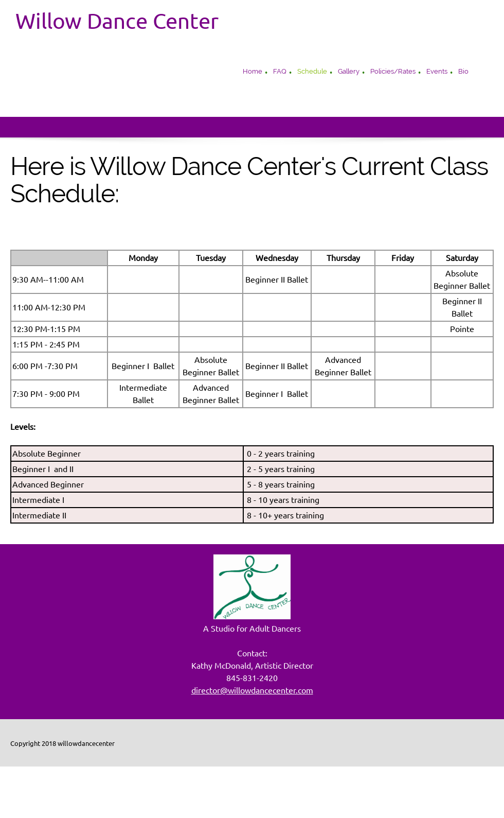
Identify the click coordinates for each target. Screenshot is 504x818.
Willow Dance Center (117, 21)
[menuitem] (253, 73)
